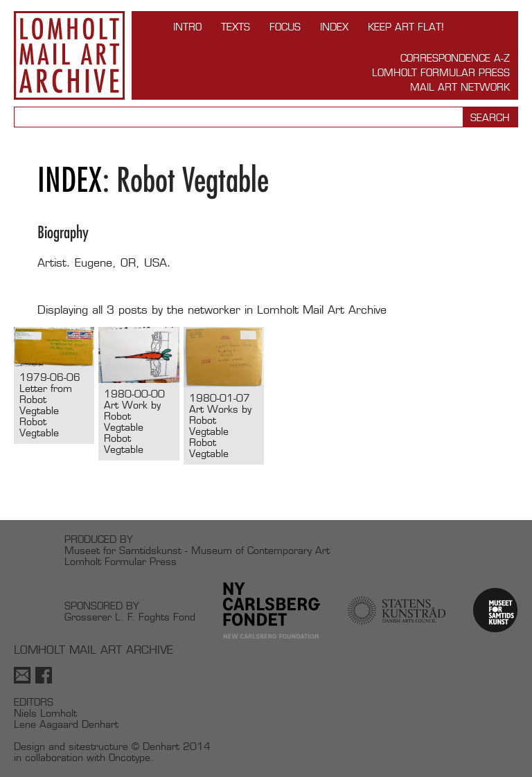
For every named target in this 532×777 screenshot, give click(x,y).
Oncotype (130, 757)
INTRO (187, 27)
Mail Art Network (460, 87)
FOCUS (285, 27)
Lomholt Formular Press (441, 72)
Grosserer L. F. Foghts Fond (130, 617)
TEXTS (236, 27)
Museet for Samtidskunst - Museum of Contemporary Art (197, 550)
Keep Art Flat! (406, 27)
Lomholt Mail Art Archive (69, 55)
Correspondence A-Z (455, 58)
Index (334, 27)
